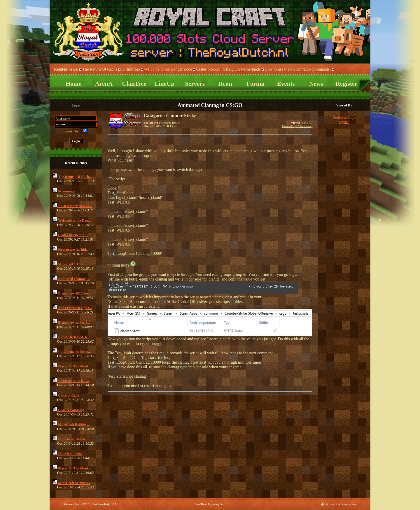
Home (73, 84)
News (316, 84)
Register (347, 84)
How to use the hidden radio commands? (298, 69)
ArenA (104, 84)
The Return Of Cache (100, 69)
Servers (195, 84)
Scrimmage (131, 69)
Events (286, 84)
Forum (256, 84)
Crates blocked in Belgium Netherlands (228, 69)
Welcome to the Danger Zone (168, 69)
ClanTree (134, 84)
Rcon (225, 84)
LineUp (164, 84)
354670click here (297, 124)
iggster (344, 122)
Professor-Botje (344, 118)
